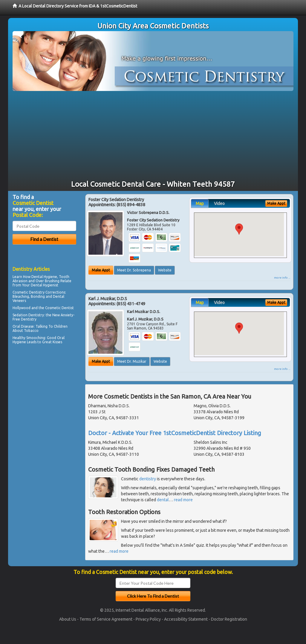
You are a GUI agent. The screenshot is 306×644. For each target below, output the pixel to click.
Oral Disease (23, 326)
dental (163, 500)
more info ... (282, 278)
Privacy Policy (148, 619)
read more (183, 500)
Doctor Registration (229, 619)
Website (165, 270)
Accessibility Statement (186, 619)
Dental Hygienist (45, 285)
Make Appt (101, 270)
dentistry (148, 479)
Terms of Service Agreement (106, 619)
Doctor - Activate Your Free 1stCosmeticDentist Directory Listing (175, 433)
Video (219, 203)
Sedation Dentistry (28, 315)
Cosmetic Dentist (59, 308)
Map (200, 203)
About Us (68, 619)
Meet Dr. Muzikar (132, 361)
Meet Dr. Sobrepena (134, 270)
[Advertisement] (153, 136)
